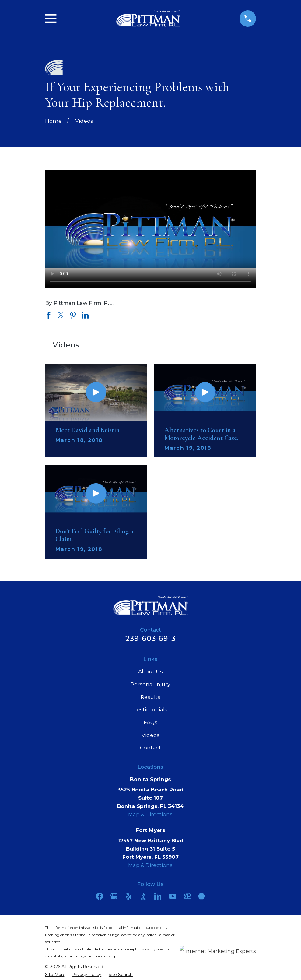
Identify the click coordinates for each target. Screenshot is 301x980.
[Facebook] (100, 896)
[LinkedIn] (158, 896)
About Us (150, 672)
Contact (150, 748)
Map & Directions (150, 814)
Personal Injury (150, 684)
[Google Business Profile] (114, 896)
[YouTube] (173, 896)
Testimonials (150, 710)
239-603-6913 (150, 638)
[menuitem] (55, 975)
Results (150, 697)
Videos (150, 735)
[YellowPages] (187, 896)
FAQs (150, 722)
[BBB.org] (143, 896)
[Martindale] (201, 896)
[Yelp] (129, 896)
